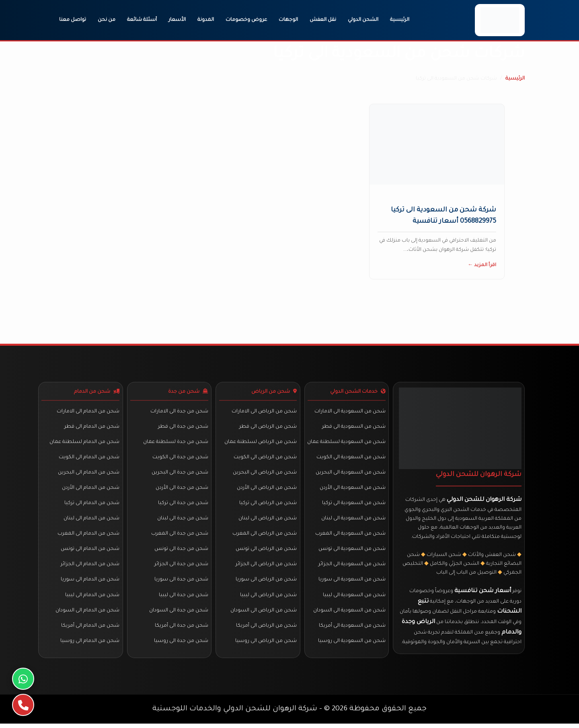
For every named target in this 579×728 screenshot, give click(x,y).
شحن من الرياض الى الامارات (264, 412)
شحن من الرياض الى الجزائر (266, 568)
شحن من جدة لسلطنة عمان (175, 443)
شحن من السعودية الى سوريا (352, 583)
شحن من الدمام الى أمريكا (90, 630)
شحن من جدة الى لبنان (182, 521)
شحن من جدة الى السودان (178, 614)
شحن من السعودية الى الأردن (352, 490)
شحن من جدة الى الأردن (182, 490)
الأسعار (177, 20)
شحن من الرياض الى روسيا (266, 645)
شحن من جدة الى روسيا (181, 645)
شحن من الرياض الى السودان (264, 614)
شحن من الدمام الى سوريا (90, 583)
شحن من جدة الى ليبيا (183, 599)
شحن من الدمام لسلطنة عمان (84, 443)
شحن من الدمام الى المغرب (88, 537)
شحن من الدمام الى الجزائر (90, 568)
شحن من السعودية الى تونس (352, 552)
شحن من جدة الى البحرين (180, 474)
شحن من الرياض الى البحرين (265, 474)
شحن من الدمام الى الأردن (91, 490)
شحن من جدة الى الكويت (180, 459)
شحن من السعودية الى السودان (349, 614)
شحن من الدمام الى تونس (90, 552)
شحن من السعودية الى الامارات (350, 412)
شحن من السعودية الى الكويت (351, 459)
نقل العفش (323, 20)
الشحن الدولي (363, 20)
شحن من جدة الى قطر (183, 428)
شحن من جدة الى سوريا (181, 583)
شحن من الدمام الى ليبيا (92, 599)
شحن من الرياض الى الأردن (267, 490)
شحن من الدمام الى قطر (92, 428)
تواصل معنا (73, 20)
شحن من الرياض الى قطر (268, 428)
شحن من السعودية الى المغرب (350, 537)
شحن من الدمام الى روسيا (90, 645)
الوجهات (288, 20)
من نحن (107, 20)
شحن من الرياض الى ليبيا (268, 599)
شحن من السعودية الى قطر (353, 428)
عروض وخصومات (246, 20)
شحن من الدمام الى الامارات (88, 412)
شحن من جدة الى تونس (181, 552)
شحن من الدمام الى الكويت (89, 459)
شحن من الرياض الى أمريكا (266, 630)
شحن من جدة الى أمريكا (181, 630)
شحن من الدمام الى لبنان (91, 521)
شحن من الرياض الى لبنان (268, 521)
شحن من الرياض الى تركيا (268, 506)
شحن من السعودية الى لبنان (353, 521)
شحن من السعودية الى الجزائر (352, 568)
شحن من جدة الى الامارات (179, 412)
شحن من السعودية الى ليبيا (354, 599)
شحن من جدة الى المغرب (179, 537)
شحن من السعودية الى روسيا (351, 645)
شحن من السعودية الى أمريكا (352, 630)
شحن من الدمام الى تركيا (92, 506)
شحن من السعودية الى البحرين (350, 474)
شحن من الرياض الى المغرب (265, 537)
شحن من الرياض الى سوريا (266, 583)
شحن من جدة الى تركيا (183, 506)
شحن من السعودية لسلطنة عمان (346, 443)
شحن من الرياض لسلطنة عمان (261, 443)
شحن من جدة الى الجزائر (181, 568)
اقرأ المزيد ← (482, 266)
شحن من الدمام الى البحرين (89, 474)
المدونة (206, 20)
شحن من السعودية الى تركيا (353, 506)
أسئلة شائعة (142, 20)
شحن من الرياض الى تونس (266, 552)
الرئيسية (400, 20)
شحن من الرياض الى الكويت (265, 459)
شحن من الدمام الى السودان (87, 614)
